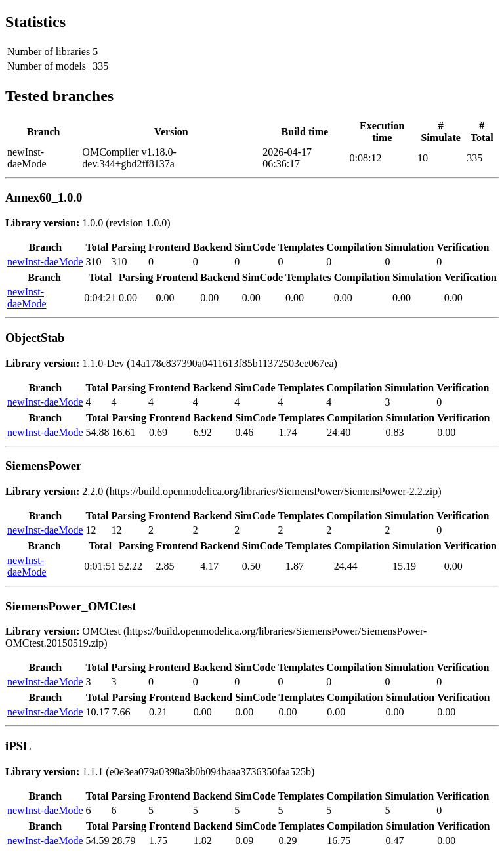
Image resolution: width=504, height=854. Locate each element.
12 (91, 530)
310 (94, 262)
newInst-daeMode (45, 262)
